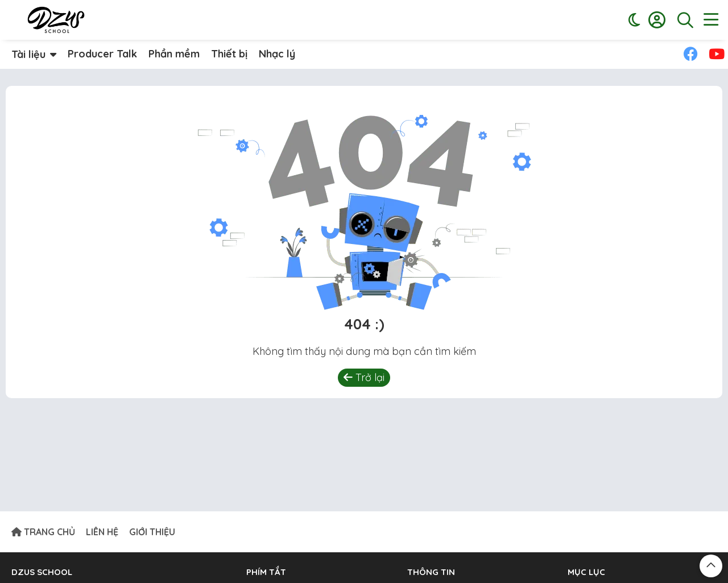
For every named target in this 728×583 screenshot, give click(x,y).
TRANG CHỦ (43, 532)
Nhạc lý (277, 54)
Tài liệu (28, 54)
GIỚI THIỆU (152, 532)
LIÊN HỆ (102, 532)
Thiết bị (229, 54)
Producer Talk (102, 54)
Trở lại (364, 377)
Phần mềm (174, 54)
